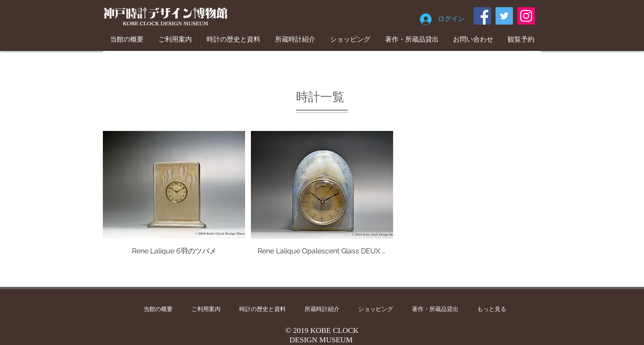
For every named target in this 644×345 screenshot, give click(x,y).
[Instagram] (526, 16)
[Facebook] (482, 16)
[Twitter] (504, 16)
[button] (174, 203)
